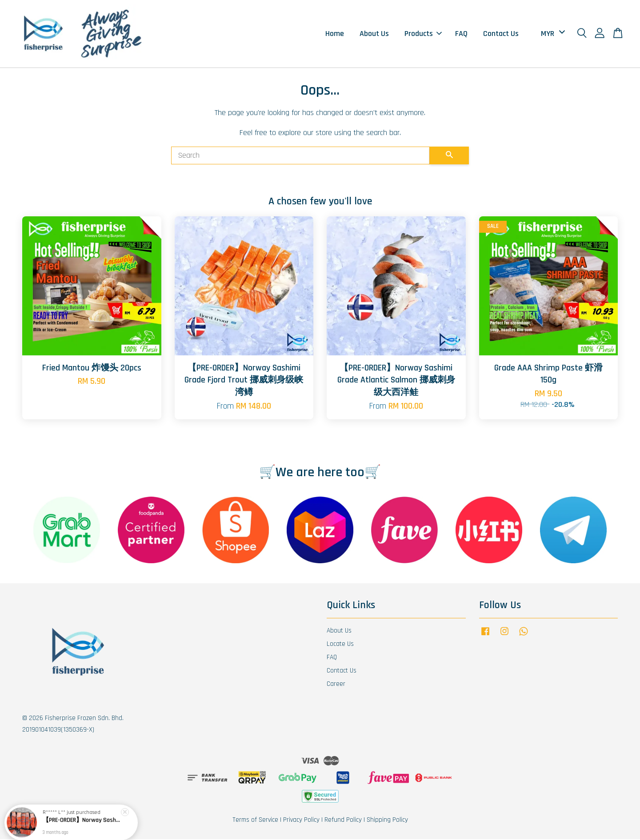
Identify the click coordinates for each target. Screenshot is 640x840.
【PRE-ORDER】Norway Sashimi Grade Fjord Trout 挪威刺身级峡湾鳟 (82, 821)
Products (423, 34)
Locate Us (340, 645)
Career (336, 685)
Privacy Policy (301, 821)
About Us (374, 34)
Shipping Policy (387, 821)
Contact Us (501, 34)
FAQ (461, 34)
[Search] (300, 156)
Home (335, 34)
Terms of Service (255, 821)
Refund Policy (343, 821)
